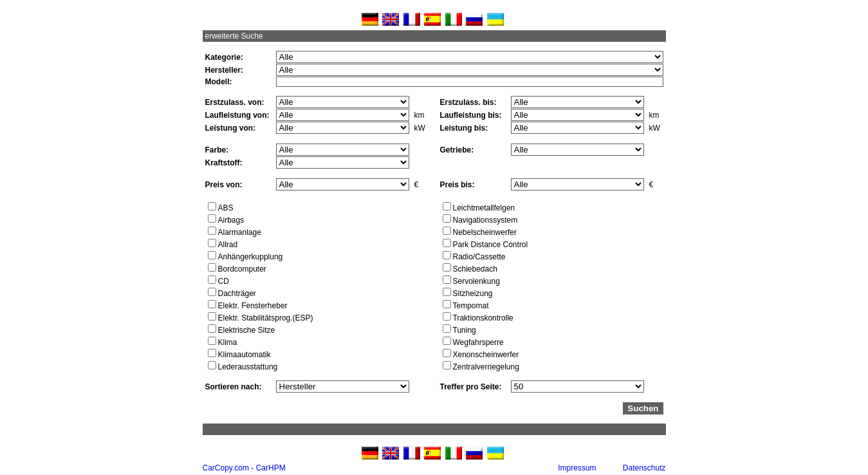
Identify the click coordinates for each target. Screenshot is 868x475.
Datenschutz (644, 468)
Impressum (577, 468)
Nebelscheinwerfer (485, 232)
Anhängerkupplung (251, 257)
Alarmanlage (240, 232)
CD (224, 281)
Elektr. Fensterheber (253, 306)
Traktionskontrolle (483, 318)
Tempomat (471, 306)
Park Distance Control (491, 245)
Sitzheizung (473, 293)
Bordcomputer (242, 269)
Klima (228, 342)
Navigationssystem (485, 220)
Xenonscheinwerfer (486, 355)
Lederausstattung (248, 367)
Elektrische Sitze (247, 330)
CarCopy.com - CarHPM (244, 468)
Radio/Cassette (479, 257)
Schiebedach (475, 269)
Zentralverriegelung (486, 367)
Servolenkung (476, 281)
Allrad (228, 245)
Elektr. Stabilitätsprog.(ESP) (266, 318)
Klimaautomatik (245, 355)
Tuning (465, 330)
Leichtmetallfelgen (484, 208)
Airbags (231, 220)
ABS (226, 208)
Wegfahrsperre (478, 342)
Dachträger (237, 293)
